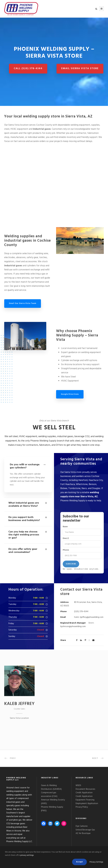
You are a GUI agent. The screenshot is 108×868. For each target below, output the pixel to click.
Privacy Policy (82, 809)
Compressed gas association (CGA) (49, 796)
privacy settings (27, 855)
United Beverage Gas (85, 831)
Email (66, 539)
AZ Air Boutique (83, 835)
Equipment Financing (85, 801)
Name (65, 527)
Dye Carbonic (82, 828)
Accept (79, 862)
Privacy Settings (96, 862)
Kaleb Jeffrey (19, 705)
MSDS (78, 787)
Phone (66, 551)
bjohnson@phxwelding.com (73, 628)
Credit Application (84, 794)
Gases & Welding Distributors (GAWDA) (51, 789)
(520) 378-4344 (81, 613)
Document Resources (85, 791)
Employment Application (87, 805)
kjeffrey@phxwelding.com (92, 619)
